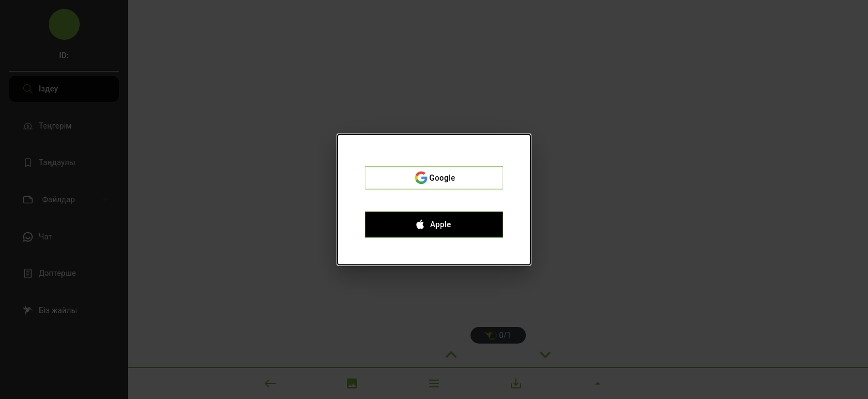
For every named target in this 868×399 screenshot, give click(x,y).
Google (434, 178)
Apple (434, 225)
